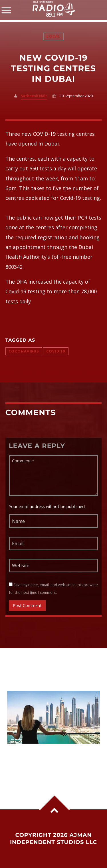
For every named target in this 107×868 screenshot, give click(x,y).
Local (53, 36)
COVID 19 (56, 351)
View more (54, 717)
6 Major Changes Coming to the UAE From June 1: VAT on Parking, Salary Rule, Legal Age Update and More (53, 761)
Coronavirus (24, 351)
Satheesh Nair (34, 96)
